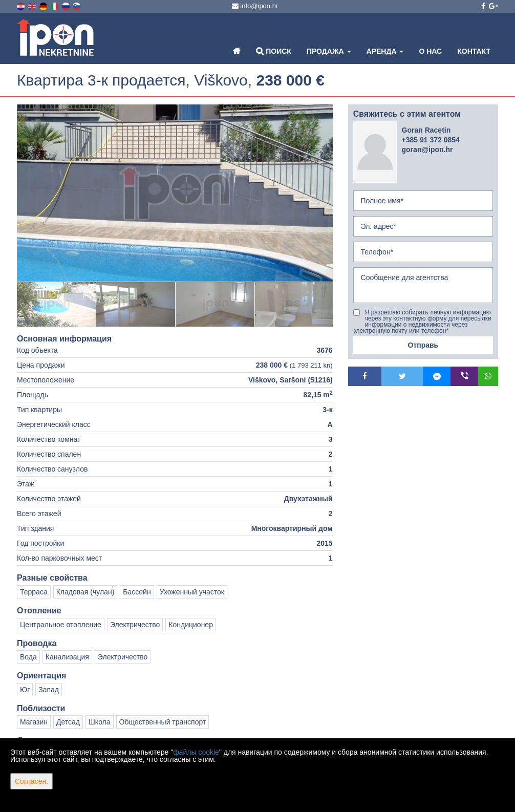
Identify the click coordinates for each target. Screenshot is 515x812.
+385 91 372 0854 (431, 140)
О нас (430, 51)
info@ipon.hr (255, 6)
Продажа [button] (329, 51)
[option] (57, 304)
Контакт (474, 51)
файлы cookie (196, 752)
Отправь (423, 345)
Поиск (274, 51)
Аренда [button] (385, 51)
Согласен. (31, 781)
